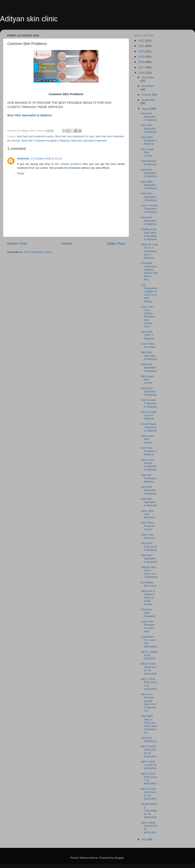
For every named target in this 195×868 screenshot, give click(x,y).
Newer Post (17, 243)
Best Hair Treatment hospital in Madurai (46, 141)
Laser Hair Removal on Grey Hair (148, 626)
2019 (142, 57)
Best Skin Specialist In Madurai (149, 185)
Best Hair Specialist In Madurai (149, 173)
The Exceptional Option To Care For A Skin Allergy (149, 293)
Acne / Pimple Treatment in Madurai (149, 209)
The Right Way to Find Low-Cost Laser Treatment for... (149, 724)
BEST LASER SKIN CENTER (149, 655)
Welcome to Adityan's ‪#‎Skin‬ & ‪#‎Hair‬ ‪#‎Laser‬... (148, 598)
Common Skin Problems (148, 613)
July (144, 839)
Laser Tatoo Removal (148, 345)
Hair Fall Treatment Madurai (149, 478)
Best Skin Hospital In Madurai (149, 140)
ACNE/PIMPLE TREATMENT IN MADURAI (149, 811)
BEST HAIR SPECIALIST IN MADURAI (149, 669)
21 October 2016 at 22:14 (46, 158)
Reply (21, 173)
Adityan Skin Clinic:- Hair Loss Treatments (149, 572)
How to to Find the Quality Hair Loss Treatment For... (149, 702)
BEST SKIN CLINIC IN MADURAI (149, 765)
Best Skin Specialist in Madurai (149, 128)
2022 (142, 41)
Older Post (116, 243)
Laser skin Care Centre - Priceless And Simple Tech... (148, 317)
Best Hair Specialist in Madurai (149, 117)
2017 (142, 67)
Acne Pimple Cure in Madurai (149, 415)
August (146, 109)
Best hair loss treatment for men (75, 136)
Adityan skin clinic (29, 19)
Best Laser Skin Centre (148, 152)
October (147, 95)
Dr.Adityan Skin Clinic (149, 584)
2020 (142, 51)
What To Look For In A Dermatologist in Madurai (149, 251)
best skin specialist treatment (89, 141)
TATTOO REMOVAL (149, 740)
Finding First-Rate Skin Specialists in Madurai (149, 234)
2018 (142, 62)
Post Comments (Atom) (38, 252)
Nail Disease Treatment (149, 163)
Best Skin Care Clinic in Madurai (149, 546)
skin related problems (68, 164)
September (148, 100)
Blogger (119, 858)
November (148, 86)
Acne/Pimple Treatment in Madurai (149, 427)
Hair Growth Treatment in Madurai (149, 403)
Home (67, 243)
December (148, 77)
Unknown (23, 158)
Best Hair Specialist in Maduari (149, 490)
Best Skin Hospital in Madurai (149, 451)
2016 (142, 73)
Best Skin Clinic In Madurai (147, 335)
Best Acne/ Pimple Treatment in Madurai (149, 465)
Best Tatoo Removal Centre (148, 526)
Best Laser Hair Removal (148, 514)
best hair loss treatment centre (35, 136)
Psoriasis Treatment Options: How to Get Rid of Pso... (149, 271)
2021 (142, 46)
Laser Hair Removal (148, 536)
